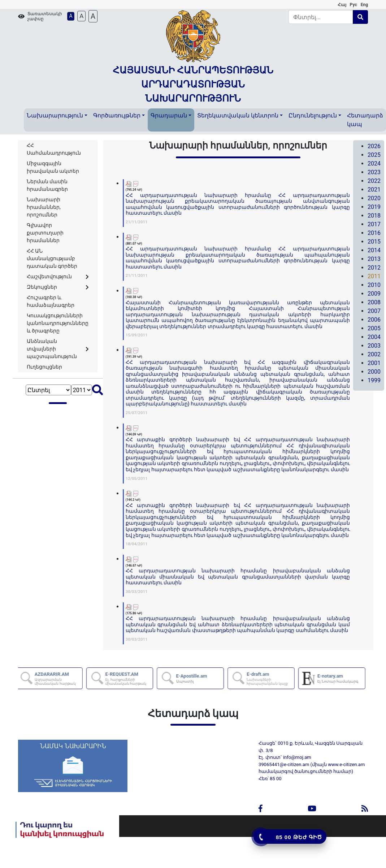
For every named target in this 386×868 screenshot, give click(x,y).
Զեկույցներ (58, 287)
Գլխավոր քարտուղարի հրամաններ (45, 233)
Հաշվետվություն (58, 276)
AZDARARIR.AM (61, 678)
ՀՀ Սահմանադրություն (54, 149)
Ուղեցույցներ (44, 367)
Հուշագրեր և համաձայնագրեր (51, 301)
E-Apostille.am (194, 678)
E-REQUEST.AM (132, 678)
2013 (374, 259)
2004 (374, 337)
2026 (374, 146)
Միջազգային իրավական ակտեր (53, 167)
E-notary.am (341, 678)
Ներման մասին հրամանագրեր (47, 185)
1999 (374, 380)
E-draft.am (273, 678)
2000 (374, 372)
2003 (374, 346)
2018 (374, 216)
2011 (374, 276)
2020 (374, 198)
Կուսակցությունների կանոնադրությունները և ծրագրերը (58, 323)
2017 (374, 224)
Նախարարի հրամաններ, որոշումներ (44, 207)
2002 (374, 354)
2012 (374, 268)
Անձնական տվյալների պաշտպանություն (58, 349)
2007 (374, 311)
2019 (374, 207)
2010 (374, 285)
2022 (374, 181)
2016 (374, 233)
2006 (374, 320)
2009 (374, 294)
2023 (374, 172)
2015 (374, 242)
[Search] (321, 17)
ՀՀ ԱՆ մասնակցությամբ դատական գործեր (52, 258)
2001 (374, 363)
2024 (374, 164)
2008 (374, 302)
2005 (374, 328)
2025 (374, 155)
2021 (374, 190)
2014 (374, 250)
